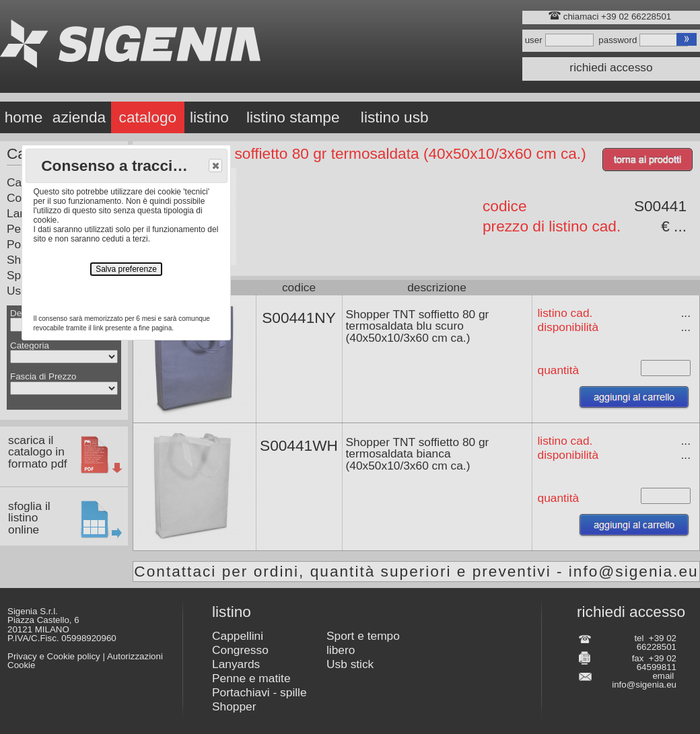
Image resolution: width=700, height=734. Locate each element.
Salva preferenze (126, 269)
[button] (215, 166)
